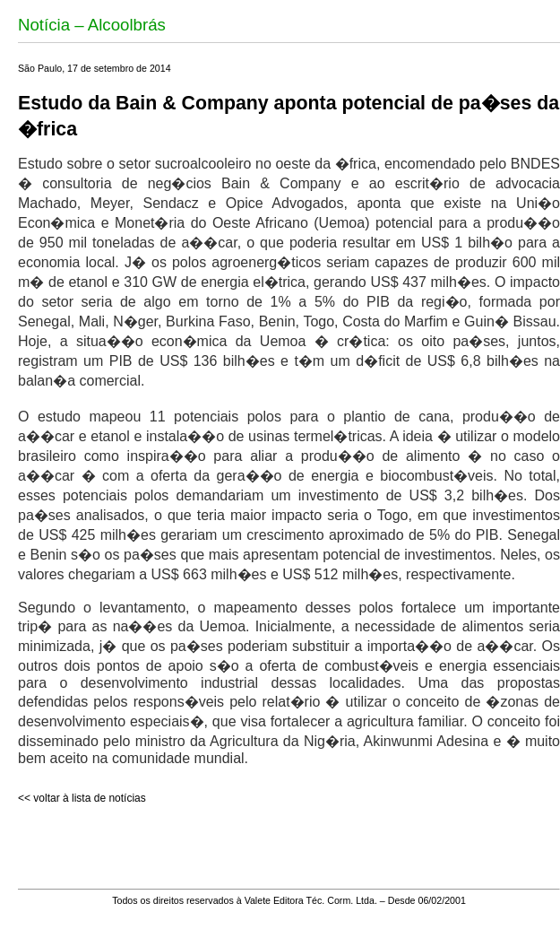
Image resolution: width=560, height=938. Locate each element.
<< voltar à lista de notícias (82, 798)
